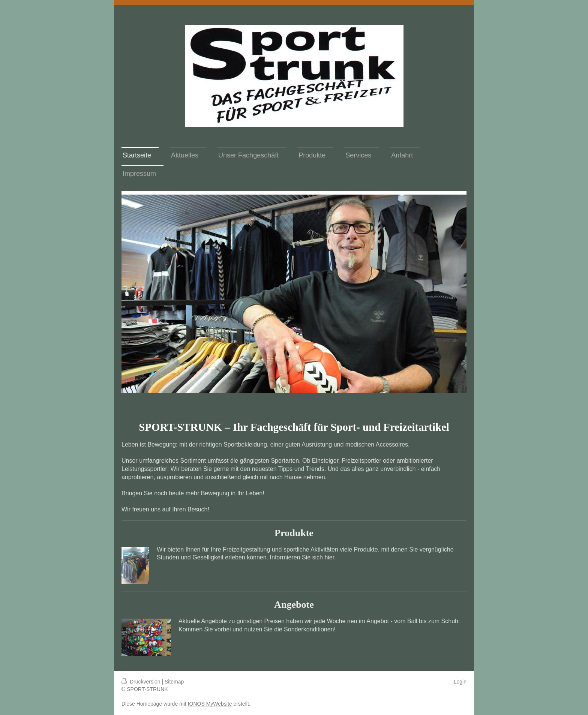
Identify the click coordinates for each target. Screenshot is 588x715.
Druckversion (142, 682)
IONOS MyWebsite (210, 704)
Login (460, 682)
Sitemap (174, 682)
